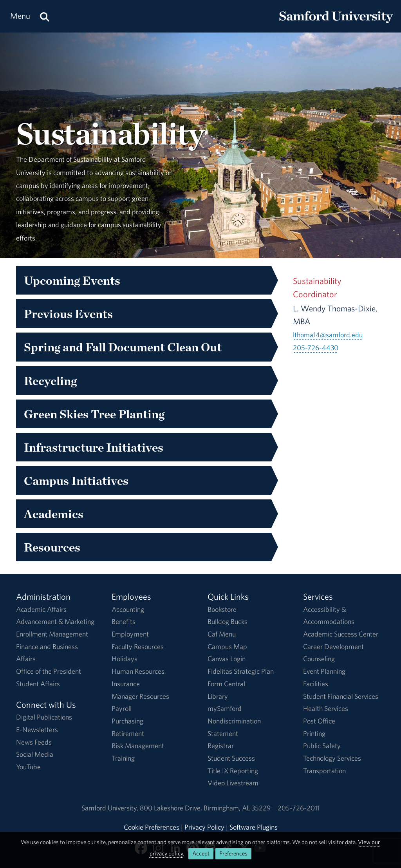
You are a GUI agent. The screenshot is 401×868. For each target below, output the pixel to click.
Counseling (319, 659)
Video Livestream (233, 783)
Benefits (124, 621)
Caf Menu (222, 634)
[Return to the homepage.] (336, 24)
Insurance (126, 684)
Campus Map (227, 646)
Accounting (128, 609)
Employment (130, 634)
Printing (314, 733)
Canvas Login (227, 659)
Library (218, 696)
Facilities (316, 684)
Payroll (122, 708)
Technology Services (332, 758)
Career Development (333, 646)
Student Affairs (38, 684)
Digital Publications (44, 717)
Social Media (35, 754)
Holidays (125, 659)
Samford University (111, 808)
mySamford (225, 708)
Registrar (221, 746)
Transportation (324, 771)
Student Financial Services (341, 696)
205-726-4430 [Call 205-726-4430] (316, 348)
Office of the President (49, 671)
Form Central (226, 684)
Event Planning (324, 671)
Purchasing (127, 721)
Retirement (128, 733)
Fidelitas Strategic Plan (241, 671)
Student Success (231, 758)
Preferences (233, 853)
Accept (201, 853)
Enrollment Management (52, 634)
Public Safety (322, 746)
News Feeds (34, 742)
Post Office (319, 721)
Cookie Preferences (152, 827)
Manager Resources (140, 696)
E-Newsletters (37, 730)
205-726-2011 (299, 808)
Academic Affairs (41, 609)
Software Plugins (254, 827)
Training (123, 758)
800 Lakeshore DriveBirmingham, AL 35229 (205, 808)
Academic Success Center (341, 634)
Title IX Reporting (233, 771)
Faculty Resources (138, 646)
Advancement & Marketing (55, 621)
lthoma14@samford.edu (328, 335)
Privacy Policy (204, 827)
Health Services (326, 708)
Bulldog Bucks (228, 621)
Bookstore (222, 609)
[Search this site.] (45, 16)
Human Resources (138, 671)
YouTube (28, 767)
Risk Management (138, 746)
